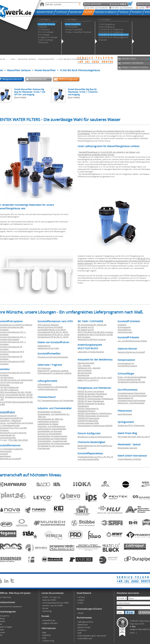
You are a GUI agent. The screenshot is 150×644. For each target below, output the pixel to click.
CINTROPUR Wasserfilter (88, 421)
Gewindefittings (124, 330)
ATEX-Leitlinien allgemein (48, 325)
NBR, (16, 440)
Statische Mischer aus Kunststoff (131, 352)
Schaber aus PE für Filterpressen (131, 425)
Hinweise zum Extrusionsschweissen (53, 357)
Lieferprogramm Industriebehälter (52, 429)
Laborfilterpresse (125, 414)
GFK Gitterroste (44, 368)
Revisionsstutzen (85, 373)
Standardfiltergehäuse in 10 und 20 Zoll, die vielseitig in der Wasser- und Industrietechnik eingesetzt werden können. (109, 153)
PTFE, (11, 440)
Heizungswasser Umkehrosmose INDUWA (95, 426)
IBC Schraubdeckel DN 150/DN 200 (92, 325)
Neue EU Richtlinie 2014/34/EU (50, 327)
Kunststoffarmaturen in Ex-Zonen (52, 330)
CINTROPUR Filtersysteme (88, 418)
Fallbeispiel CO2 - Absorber (89, 368)
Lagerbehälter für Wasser (48, 424)
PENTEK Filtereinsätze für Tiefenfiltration (95, 413)
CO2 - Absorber (84, 365)
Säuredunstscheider (86, 363)
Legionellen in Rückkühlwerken (91, 352)
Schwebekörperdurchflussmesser (132, 393)
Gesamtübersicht (39, 79)
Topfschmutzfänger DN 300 (129, 379)
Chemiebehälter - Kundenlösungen (52, 441)
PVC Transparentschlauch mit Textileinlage (55, 400)
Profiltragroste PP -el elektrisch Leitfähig (54, 373)
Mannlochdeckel (85, 370)
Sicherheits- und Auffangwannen (51, 426)
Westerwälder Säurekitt (127, 448)
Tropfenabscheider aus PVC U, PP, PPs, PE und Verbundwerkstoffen (95, 458)
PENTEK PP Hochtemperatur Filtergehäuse (95, 399)
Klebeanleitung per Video (48, 348)
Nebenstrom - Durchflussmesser (131, 403)
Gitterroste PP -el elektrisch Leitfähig (53, 371)
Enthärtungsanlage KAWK (88, 423)
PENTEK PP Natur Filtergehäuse (91, 401)
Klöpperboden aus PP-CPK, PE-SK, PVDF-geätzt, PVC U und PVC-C (95, 379)
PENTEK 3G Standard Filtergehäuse (92, 394)
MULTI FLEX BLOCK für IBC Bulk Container (95, 332)
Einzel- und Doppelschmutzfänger (132, 377)
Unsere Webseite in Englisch (129, 459)
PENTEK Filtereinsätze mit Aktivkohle (93, 416)
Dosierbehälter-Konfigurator (50, 412)
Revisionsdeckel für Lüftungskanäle (53, 387)
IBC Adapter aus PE (86, 327)
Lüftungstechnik (44, 384)
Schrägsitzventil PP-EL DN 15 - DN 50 (53, 337)
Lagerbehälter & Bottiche (48, 421)
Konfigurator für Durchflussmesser (132, 396)
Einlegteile (122, 325)
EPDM (25, 440)
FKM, (20, 440)
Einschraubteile (124, 327)
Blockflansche (83, 375)
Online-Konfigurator (68, 79)
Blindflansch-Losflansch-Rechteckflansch (95, 437)
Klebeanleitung (44, 346)
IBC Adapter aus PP (86, 330)
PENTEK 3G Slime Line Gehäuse (91, 391)
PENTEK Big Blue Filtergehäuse (90, 396)
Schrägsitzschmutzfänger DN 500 (131, 382)
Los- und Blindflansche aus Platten (132, 341)
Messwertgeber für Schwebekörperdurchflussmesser (132, 399)
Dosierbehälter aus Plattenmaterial (52, 439)
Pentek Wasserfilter (47, 59)
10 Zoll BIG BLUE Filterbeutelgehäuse (73, 59)
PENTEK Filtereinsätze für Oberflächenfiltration (88, 410)
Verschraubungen (125, 332)
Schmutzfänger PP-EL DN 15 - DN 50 (53, 332)
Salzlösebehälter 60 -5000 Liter (50, 419)
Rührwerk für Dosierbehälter (50, 434)
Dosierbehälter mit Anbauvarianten (52, 436)
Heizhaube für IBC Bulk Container (92, 339)
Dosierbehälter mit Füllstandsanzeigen (54, 443)
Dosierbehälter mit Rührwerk (50, 431)
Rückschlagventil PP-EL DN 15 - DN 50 (53, 334)
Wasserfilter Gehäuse (27, 59)
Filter (13, 59)
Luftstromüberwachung (48, 389)
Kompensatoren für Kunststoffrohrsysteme (127, 365)
